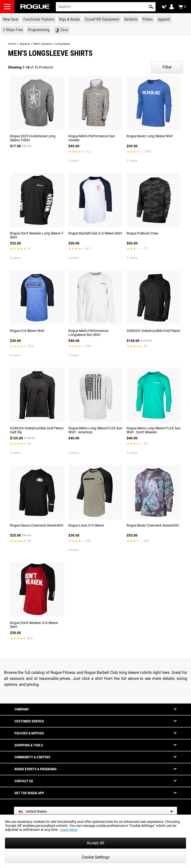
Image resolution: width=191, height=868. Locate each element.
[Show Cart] (182, 7)
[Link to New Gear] (11, 19)
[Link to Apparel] (164, 19)
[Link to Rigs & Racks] (70, 19)
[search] (106, 7)
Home (12, 44)
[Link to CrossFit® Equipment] (102, 19)
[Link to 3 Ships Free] (13, 30)
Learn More (69, 830)
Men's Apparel (42, 44)
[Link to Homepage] (36, 7)
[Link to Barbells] (131, 19)
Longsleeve (62, 44)
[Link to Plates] (148, 19)
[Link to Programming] (39, 30)
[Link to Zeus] (61, 30)
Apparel (25, 44)
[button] (151, 7)
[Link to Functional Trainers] (39, 19)
